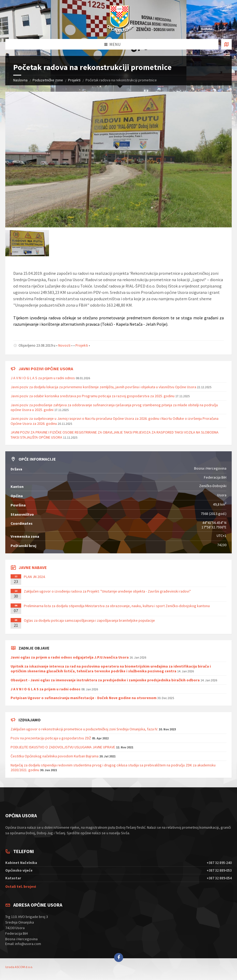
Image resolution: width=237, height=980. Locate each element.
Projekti (74, 80)
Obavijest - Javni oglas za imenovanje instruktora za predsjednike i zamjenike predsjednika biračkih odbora (105, 680)
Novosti (64, 345)
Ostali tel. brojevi (21, 886)
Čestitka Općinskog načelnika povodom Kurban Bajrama (55, 756)
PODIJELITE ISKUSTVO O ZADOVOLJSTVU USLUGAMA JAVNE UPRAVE (63, 747)
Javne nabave (33, 567)
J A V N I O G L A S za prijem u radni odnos (43, 378)
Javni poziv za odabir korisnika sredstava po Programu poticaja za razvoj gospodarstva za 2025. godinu (93, 396)
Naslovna (20, 80)
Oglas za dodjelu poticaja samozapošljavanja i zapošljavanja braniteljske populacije (89, 620)
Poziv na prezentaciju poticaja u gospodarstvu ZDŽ (51, 738)
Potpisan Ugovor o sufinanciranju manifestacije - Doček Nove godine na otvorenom (84, 698)
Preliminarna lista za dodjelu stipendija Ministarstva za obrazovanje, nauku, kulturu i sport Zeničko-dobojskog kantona (117, 606)
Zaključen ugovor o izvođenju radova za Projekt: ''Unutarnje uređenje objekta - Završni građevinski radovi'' (107, 591)
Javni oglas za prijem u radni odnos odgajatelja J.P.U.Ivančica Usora (70, 657)
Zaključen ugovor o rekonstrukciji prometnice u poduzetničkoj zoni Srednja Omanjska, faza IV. (84, 729)
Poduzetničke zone (48, 80)
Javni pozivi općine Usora (46, 369)
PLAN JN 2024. (35, 577)
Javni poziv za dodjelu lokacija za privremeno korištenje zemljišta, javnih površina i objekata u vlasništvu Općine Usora (103, 387)
